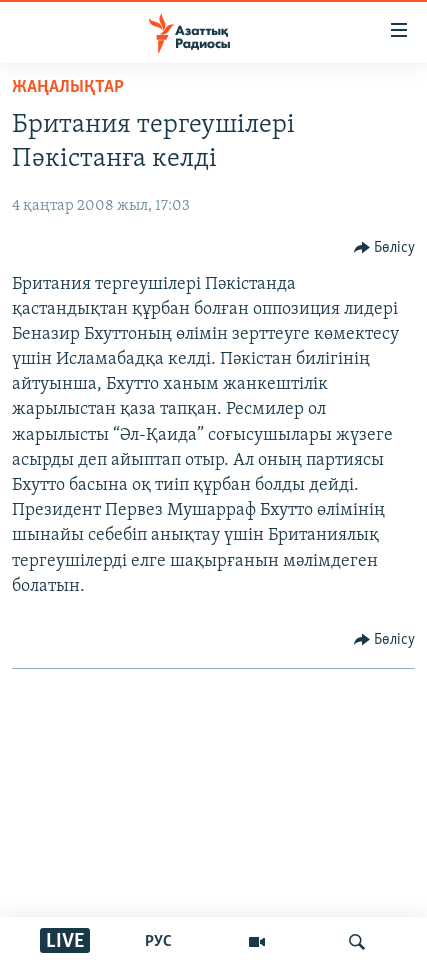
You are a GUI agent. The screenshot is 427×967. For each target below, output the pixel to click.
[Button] (385, 248)
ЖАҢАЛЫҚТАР (68, 87)
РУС (158, 942)
